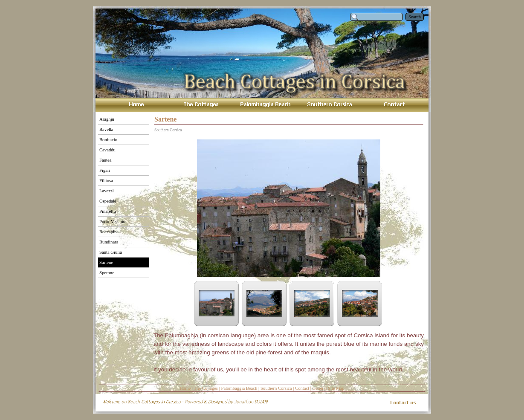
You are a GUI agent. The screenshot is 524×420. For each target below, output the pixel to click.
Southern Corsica (276, 388)
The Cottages (206, 388)
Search (415, 17)
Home (185, 388)
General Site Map (329, 388)
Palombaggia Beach (239, 388)
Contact (302, 388)
